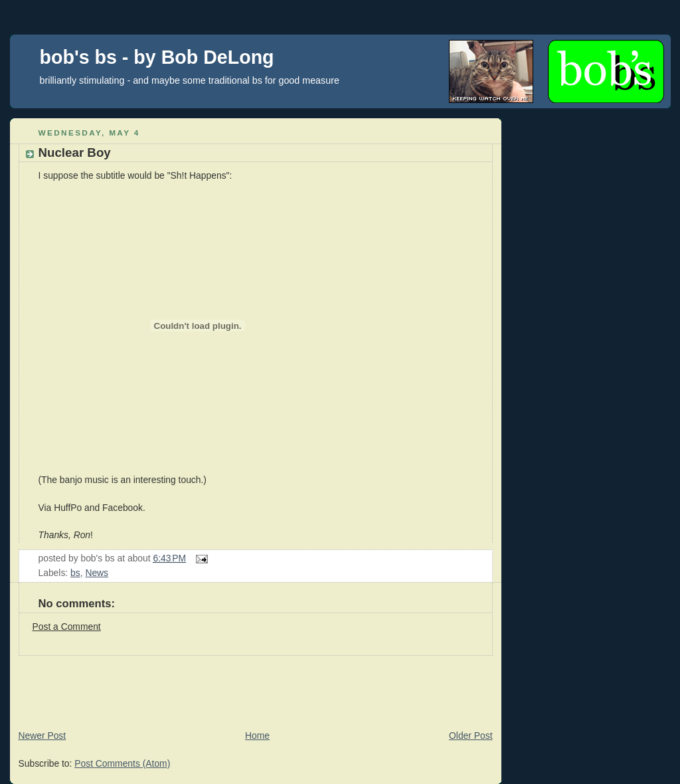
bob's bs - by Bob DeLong (157, 57)
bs (75, 573)
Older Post (470, 735)
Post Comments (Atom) (122, 763)
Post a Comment (67, 627)
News (97, 573)
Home (257, 735)
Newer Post (42, 735)
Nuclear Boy (75, 152)
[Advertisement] (252, 686)
